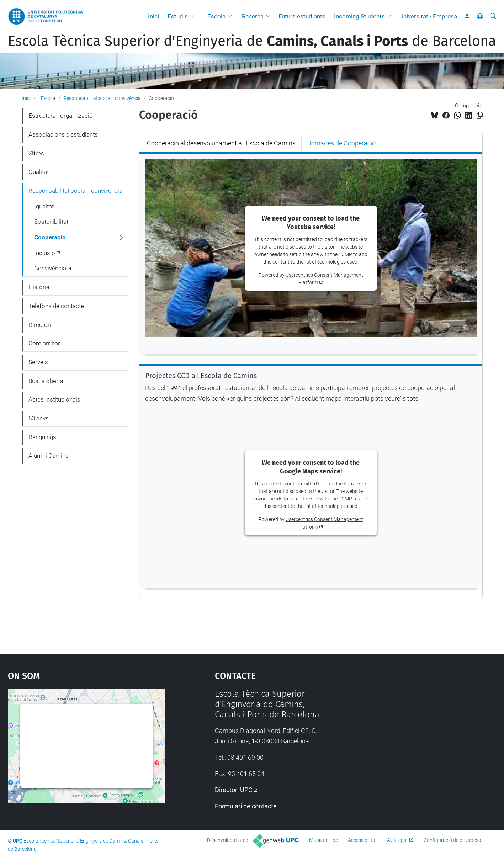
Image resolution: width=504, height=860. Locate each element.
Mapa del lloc (323, 840)
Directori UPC (234, 790)
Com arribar (44, 343)
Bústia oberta (46, 381)
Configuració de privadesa (452, 840)
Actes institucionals (54, 399)
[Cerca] (493, 16)
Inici (153, 16)
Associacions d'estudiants (63, 134)
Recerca (253, 16)
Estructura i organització (61, 116)
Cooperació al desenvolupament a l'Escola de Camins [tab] (221, 143)
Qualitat (39, 172)
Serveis (38, 362)
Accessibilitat (362, 840)
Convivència (50, 268)
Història (39, 287)
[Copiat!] (480, 115)
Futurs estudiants (302, 16)
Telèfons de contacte (56, 306)
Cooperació (50, 237)
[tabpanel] (311, 370)
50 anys (39, 418)
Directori (40, 325)
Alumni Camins (49, 456)
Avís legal (397, 840)
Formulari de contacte (246, 806)
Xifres (36, 153)
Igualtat (44, 206)
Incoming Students (359, 16)
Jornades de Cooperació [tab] (342, 143)
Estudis (178, 16)
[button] (194, 16)
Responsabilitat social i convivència (102, 98)
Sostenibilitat (51, 222)
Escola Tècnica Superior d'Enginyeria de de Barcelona (252, 41)
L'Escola (215, 16)
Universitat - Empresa (428, 16)
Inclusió (45, 253)
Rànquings (42, 437)
